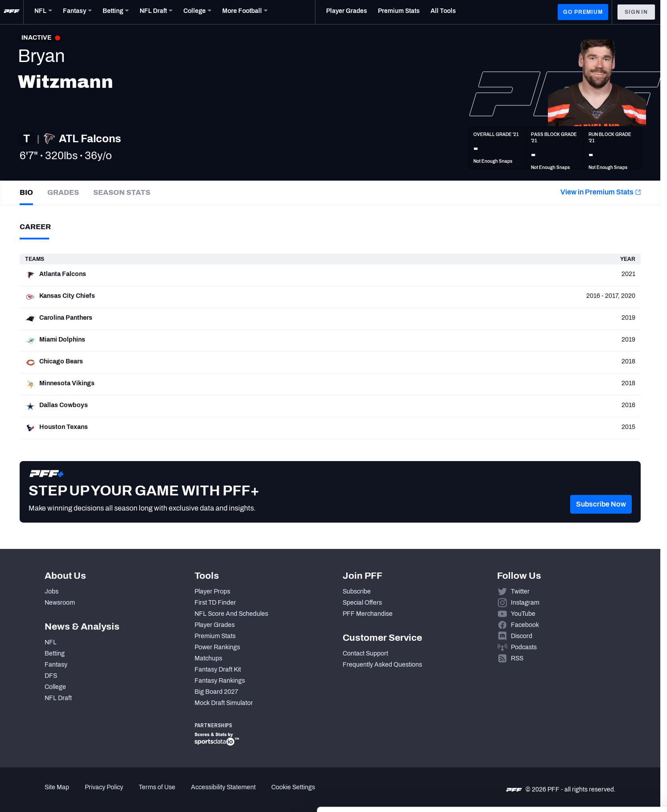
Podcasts (524, 647)
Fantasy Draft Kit (218, 670)
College (55, 687)
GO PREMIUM (583, 12)
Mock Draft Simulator (224, 703)
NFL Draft (58, 698)
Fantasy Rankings (220, 681)
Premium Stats (215, 636)
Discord (522, 636)
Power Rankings (217, 647)
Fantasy (56, 665)
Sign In (636, 12)
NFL (51, 642)
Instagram (525, 603)
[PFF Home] (12, 12)
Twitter (520, 591)
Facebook (525, 625)
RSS (517, 658)
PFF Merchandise (368, 614)
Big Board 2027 (216, 692)
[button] (601, 517)
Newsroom (60, 603)
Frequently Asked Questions (382, 665)
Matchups (208, 658)
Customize (593, 756)
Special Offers (362, 603)
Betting (55, 653)
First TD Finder (215, 603)
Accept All (593, 730)
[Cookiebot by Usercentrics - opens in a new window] (58, 795)
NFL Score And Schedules (231, 614)
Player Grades (215, 625)
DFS (51, 676)
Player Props (212, 591)
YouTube (523, 614)
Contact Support (365, 653)
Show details (138, 794)
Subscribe (357, 591)
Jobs (52, 591)
